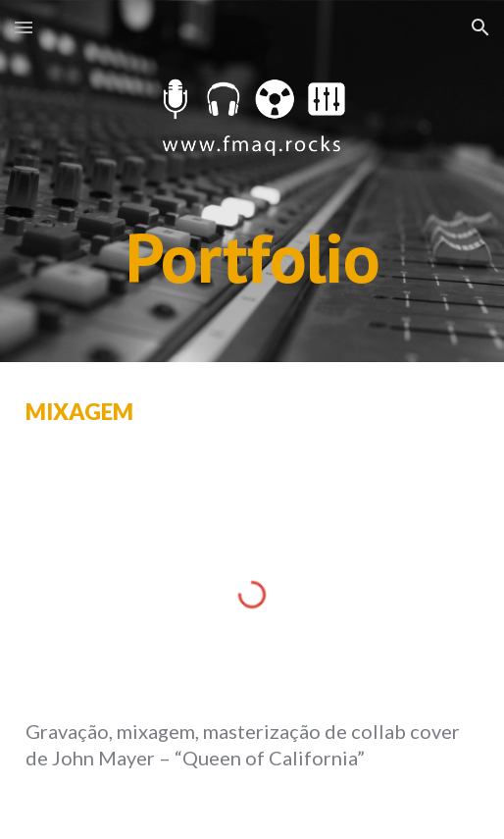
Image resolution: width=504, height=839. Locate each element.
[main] (252, 258)
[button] (24, 27)
